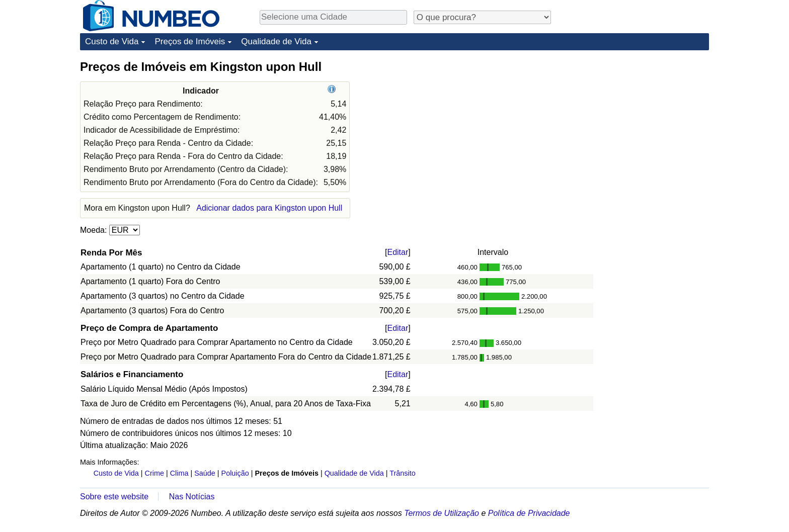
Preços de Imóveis (190, 41)
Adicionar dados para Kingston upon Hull (269, 208)
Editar (398, 252)
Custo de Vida (112, 41)
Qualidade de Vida (276, 41)
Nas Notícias (192, 497)
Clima (179, 473)
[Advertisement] (634, 122)
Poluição (235, 473)
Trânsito (402, 473)
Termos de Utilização (442, 513)
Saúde (205, 473)
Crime (154, 473)
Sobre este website (114, 497)
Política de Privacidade (529, 513)
